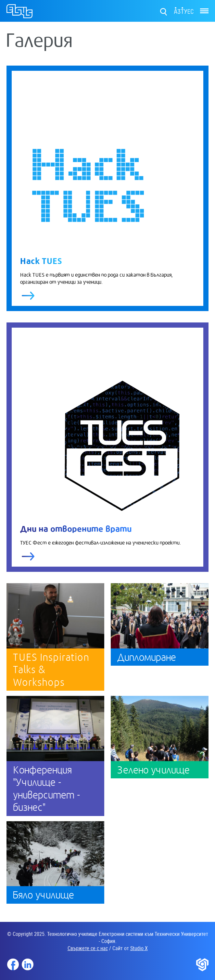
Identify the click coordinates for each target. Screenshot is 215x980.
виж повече (28, 296)
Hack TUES (41, 260)
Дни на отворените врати (76, 528)
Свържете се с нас (88, 948)
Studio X (139, 948)
